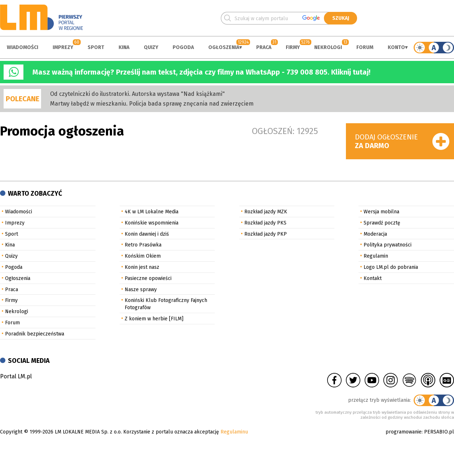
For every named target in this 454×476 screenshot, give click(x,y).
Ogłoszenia (224, 47)
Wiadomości (23, 47)
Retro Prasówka (143, 245)
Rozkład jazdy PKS (265, 223)
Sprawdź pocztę (382, 223)
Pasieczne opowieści (148, 278)
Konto (396, 47)
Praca (264, 47)
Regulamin (376, 256)
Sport (96, 47)
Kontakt (373, 278)
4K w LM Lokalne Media (152, 212)
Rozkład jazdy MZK (266, 212)
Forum (365, 47)
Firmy (293, 47)
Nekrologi (328, 47)
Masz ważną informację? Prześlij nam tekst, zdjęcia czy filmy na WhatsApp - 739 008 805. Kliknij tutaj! (201, 72)
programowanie (404, 432)
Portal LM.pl (16, 376)
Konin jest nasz (142, 267)
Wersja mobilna (381, 212)
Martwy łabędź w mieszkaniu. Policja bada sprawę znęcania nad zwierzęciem (152, 104)
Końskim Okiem (143, 256)
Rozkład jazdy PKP (266, 234)
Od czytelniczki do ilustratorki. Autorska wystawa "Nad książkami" (137, 94)
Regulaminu (234, 432)
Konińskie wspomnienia (152, 223)
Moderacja (375, 234)
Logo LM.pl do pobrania (391, 267)
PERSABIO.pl (439, 432)
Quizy (151, 47)
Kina (124, 47)
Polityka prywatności (388, 245)
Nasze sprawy (141, 290)
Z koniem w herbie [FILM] (154, 319)
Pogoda (183, 47)
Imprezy (63, 47)
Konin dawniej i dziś (147, 234)
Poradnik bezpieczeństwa (35, 334)
